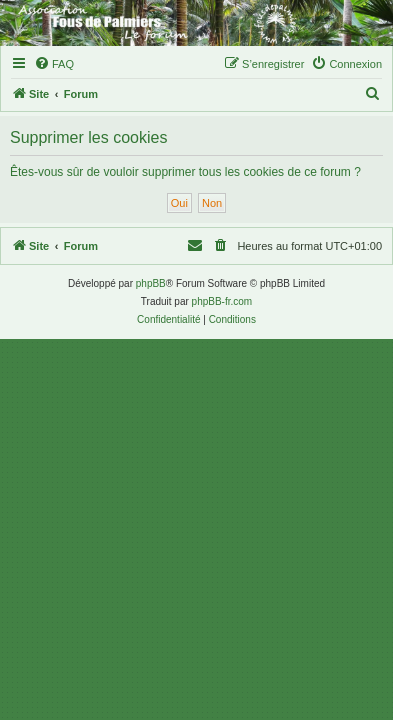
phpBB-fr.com (222, 301)
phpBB (151, 283)
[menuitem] (54, 64)
